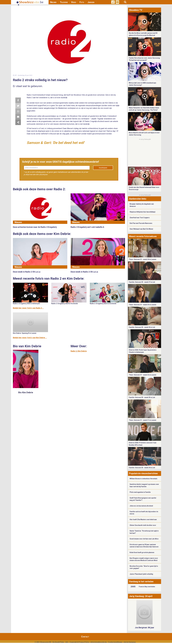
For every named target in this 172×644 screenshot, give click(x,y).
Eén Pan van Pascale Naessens (141, 223)
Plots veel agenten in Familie (140, 492)
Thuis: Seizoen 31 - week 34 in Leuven (143, 259)
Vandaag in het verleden (141, 582)
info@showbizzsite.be (99, 642)
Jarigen (91, 2)
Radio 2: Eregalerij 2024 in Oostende (65, 304)
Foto (82, 2)
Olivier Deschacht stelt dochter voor (143, 525)
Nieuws (53, 2)
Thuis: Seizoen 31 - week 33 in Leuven (143, 305)
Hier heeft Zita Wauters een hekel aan (143, 519)
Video (74, 2)
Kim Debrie (82, 351)
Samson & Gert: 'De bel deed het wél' (55, 143)
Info (67, 642)
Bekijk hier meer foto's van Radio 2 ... (28, 308)
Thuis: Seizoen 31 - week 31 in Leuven (143, 420)
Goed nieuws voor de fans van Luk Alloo (144, 539)
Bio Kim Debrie (26, 392)
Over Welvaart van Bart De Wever (141, 229)
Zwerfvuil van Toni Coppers (140, 218)
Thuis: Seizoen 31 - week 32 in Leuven (143, 375)
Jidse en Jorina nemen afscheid (141, 506)
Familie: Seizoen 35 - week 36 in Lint (142, 327)
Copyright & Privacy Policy (79, 642)
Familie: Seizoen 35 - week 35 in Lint (142, 397)
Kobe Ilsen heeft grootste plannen (142, 552)
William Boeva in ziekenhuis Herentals (143, 479)
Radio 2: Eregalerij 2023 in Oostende (103, 304)
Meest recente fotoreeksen (143, 236)
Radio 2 (74, 351)
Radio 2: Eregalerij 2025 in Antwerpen (26, 304)
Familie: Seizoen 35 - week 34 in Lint (142, 468)
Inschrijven (103, 168)
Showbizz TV (136, 10)
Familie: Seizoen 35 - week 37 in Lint (142, 282)
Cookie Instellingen (115, 642)
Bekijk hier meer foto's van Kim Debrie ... (30, 338)
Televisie (64, 2)
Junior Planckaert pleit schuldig (141, 574)
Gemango (132, 642)
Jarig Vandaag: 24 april (141, 596)
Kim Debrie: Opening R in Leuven (25, 333)
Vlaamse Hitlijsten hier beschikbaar (143, 212)
